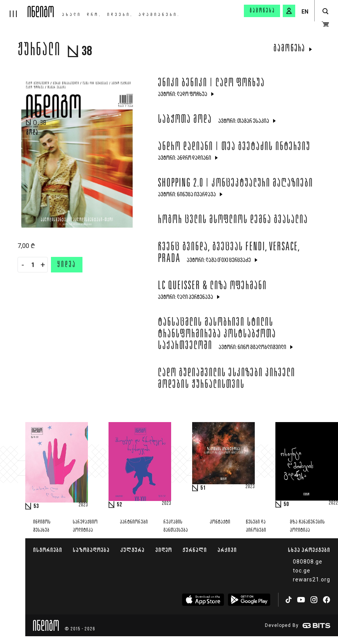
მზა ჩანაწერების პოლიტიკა (307, 526)
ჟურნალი (195, 550)
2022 (333, 503)
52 (119, 505)
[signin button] (289, 11)
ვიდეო (164, 550)
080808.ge (308, 562)
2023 (83, 505)
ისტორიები (48, 550)
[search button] (325, 11)
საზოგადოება (91, 550)
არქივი (227, 550)
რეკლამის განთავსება (176, 526)
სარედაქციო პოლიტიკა (85, 526)
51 (203, 488)
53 (36, 506)
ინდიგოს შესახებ (42, 526)
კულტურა (132, 550)
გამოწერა (263, 11)
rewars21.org (312, 579)
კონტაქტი (220, 522)
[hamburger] (14, 9)
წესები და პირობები (256, 526)
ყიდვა (67, 265)
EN (305, 12)
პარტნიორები (134, 522)
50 (286, 504)
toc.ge (302, 571)
